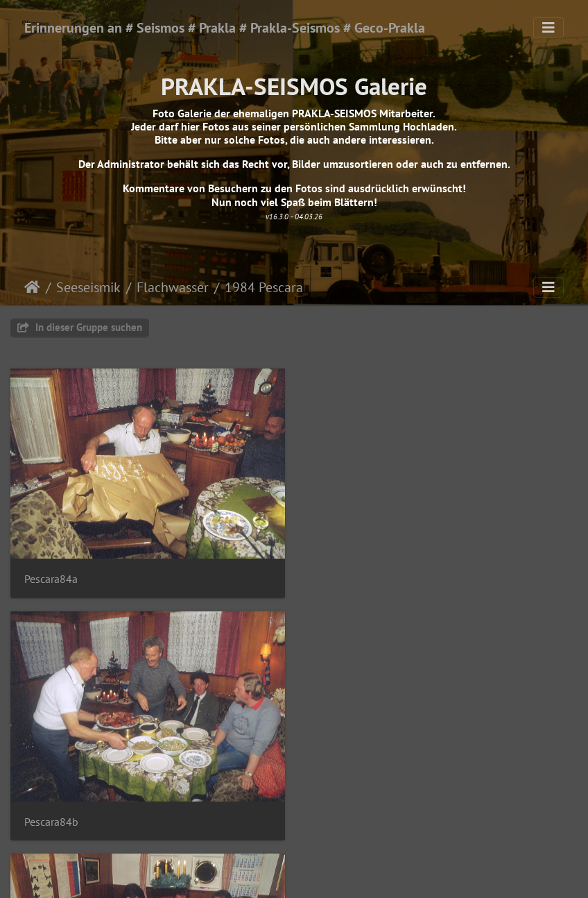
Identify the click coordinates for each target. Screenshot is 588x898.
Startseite (32, 287)
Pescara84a (51, 578)
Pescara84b (345, 578)
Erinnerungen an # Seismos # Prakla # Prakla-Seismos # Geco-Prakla (225, 28)
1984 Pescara (264, 287)
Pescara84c (51, 821)
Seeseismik (88, 287)
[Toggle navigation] (548, 28)
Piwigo (323, 874)
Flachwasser (173, 287)
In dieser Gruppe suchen (80, 327)
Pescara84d (345, 821)
